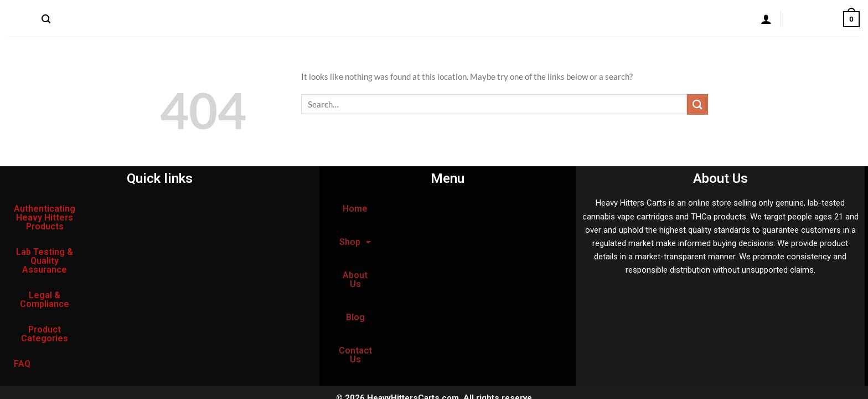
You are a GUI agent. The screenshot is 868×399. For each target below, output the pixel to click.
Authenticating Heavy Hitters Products (94, 209)
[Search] (46, 19)
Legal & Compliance (206, 234)
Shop (110, 19)
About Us (154, 19)
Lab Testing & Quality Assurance (81, 234)
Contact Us (239, 19)
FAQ (121, 260)
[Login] (766, 19)
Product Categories (55, 260)
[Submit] (697, 104)
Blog (194, 19)
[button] (427, 209)
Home (73, 19)
